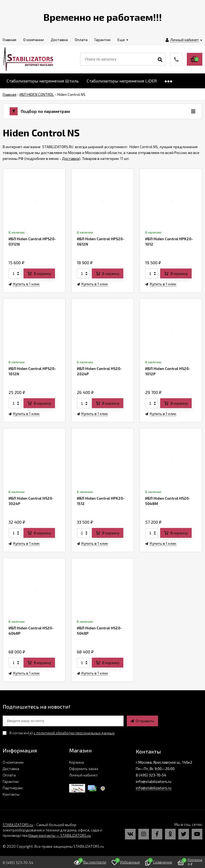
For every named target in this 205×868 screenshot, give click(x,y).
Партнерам (13, 788)
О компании (13, 762)
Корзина (76, 762)
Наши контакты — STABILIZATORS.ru (60, 835)
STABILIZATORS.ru (18, 825)
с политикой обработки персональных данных (74, 733)
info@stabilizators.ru (154, 788)
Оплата (9, 775)
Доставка (70, 158)
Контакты (11, 794)
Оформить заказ (84, 769)
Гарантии (11, 781)
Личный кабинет (83, 775)
